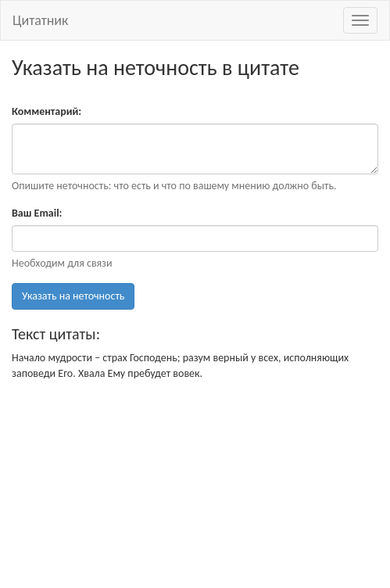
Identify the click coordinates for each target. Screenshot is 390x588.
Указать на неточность (73, 296)
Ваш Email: (37, 213)
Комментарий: (47, 111)
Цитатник (40, 20)
